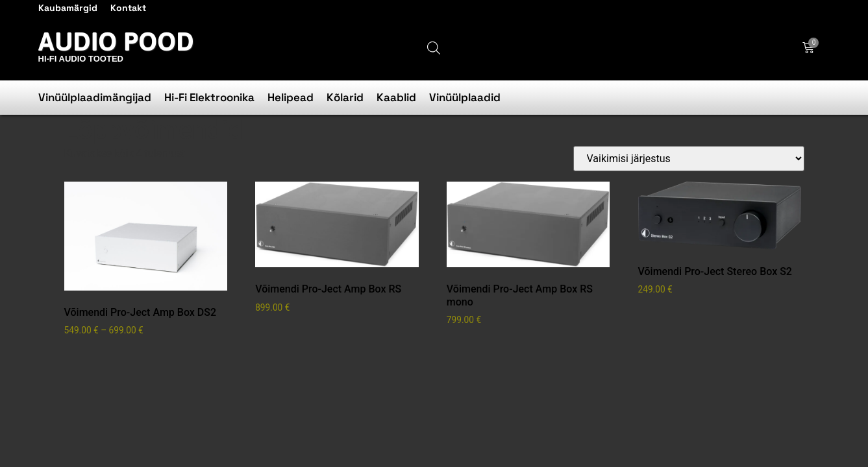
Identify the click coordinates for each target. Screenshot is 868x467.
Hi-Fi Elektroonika (209, 97)
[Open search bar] (434, 48)
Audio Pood (116, 41)
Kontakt (128, 8)
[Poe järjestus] (689, 159)
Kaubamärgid (68, 8)
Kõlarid (345, 97)
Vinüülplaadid (465, 97)
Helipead (291, 97)
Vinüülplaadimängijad (95, 97)
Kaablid (396, 97)
